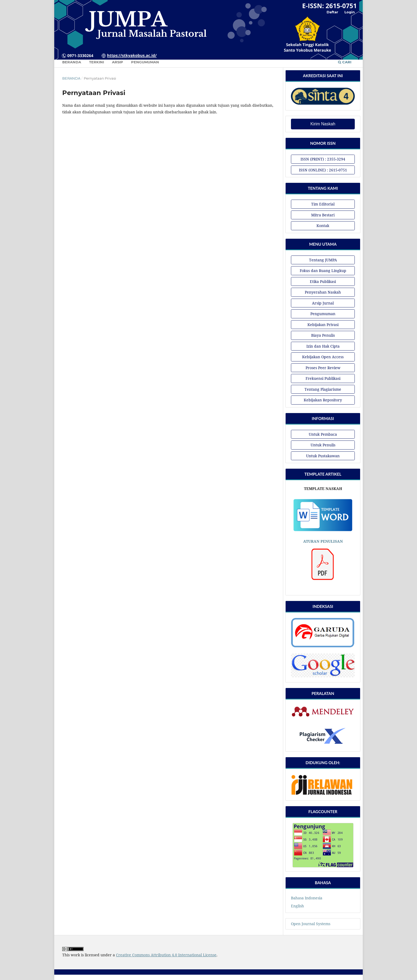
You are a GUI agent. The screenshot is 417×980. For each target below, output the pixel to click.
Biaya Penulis (323, 335)
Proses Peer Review (323, 368)
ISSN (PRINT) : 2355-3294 (323, 159)
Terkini (97, 62)
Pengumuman (145, 62)
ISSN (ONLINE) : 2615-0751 (323, 170)
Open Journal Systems (311, 924)
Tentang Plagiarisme (323, 389)
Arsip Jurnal (323, 303)
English (297, 906)
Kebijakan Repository (323, 400)
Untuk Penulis (323, 445)
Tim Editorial (323, 204)
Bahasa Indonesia (307, 898)
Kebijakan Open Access (323, 357)
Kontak (323, 226)
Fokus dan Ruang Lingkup (323, 271)
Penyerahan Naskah (323, 292)
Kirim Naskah (323, 124)
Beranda (72, 62)
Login (350, 12)
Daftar (332, 12)
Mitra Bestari (323, 215)
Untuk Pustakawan (323, 456)
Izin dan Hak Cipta (323, 346)
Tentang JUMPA (323, 260)
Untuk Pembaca (323, 434)
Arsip (118, 62)
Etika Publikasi (323, 281)
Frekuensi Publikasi (323, 378)
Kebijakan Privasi (323, 325)
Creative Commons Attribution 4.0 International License (166, 955)
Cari (345, 62)
